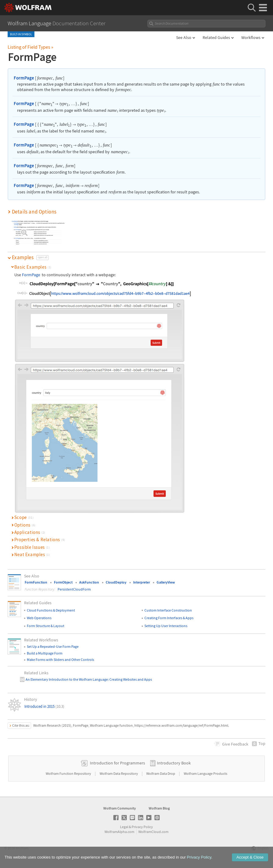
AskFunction (89, 582)
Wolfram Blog (159, 808)
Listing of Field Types (30, 47)
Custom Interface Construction (168, 610)
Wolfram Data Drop (161, 773)
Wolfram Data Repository (119, 773)
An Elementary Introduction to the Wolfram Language (67, 679)
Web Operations (39, 618)
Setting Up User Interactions (166, 626)
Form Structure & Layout (46, 626)
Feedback (235, 744)
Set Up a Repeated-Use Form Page (53, 646)
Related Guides (216, 37)
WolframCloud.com (153, 832)
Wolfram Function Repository (69, 773)
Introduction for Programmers (117, 763)
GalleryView (166, 582)
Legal (124, 827)
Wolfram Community (120, 808)
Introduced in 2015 (44, 706)
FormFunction (36, 582)
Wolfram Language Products (206, 773)
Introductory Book (174, 763)
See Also (184, 37)
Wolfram (22, 848)
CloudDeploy (116, 582)
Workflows (251, 37)
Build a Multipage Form (45, 653)
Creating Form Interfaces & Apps (169, 618)
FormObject (63, 582)
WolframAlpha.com (119, 832)
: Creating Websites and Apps (130, 679)
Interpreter (142, 582)
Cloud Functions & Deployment (51, 610)
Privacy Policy (142, 827)
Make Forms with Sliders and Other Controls (60, 660)
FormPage (24, 78)
